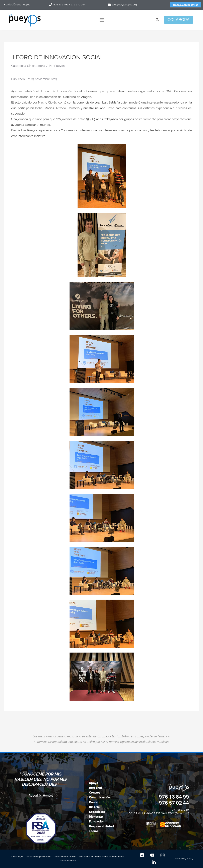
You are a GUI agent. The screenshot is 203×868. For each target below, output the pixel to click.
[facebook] (142, 855)
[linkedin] (154, 862)
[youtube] (152, 855)
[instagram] (163, 855)
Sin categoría (36, 66)
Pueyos (59, 66)
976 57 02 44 (174, 803)
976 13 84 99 (174, 797)
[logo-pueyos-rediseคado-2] (24, 14)
